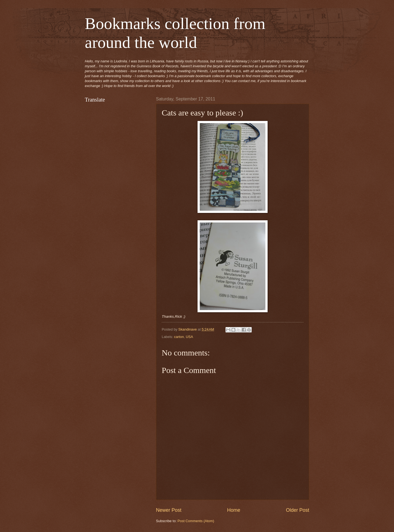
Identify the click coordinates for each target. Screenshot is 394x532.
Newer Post (169, 510)
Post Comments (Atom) (196, 521)
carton (179, 337)
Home (234, 510)
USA (189, 337)
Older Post (298, 510)
